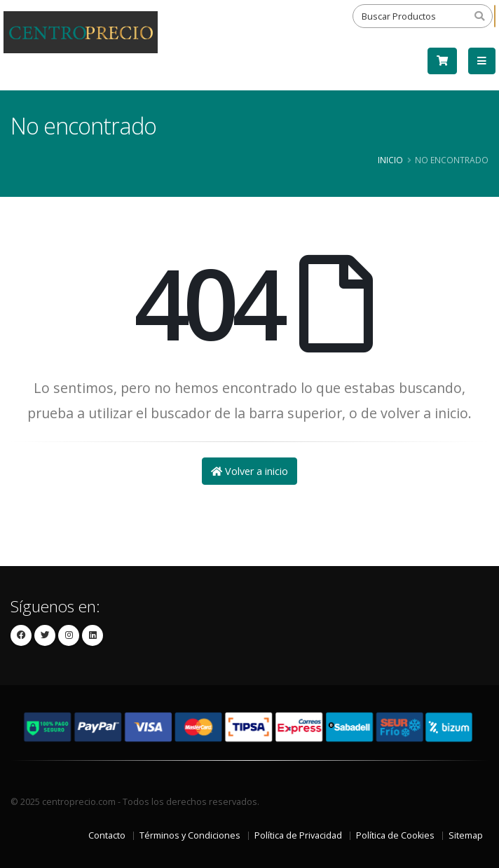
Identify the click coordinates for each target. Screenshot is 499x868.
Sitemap (466, 835)
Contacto (107, 835)
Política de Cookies (395, 835)
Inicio (390, 160)
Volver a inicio (249, 471)
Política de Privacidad (298, 835)
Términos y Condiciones (190, 835)
